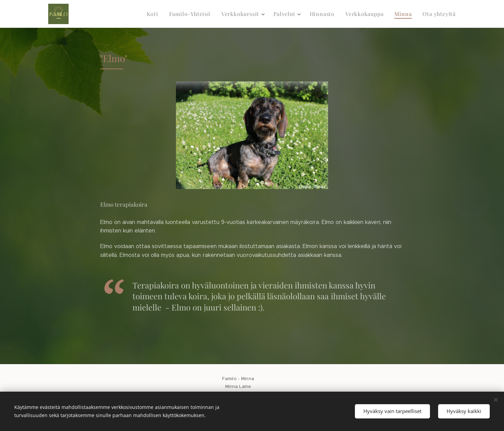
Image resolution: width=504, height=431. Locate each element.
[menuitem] (165, 14)
